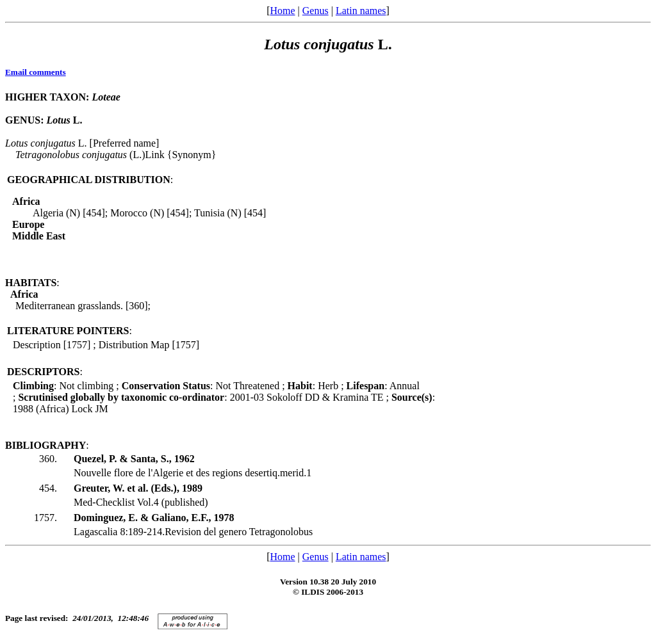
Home (282, 11)
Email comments (36, 72)
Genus (316, 11)
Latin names (361, 11)
